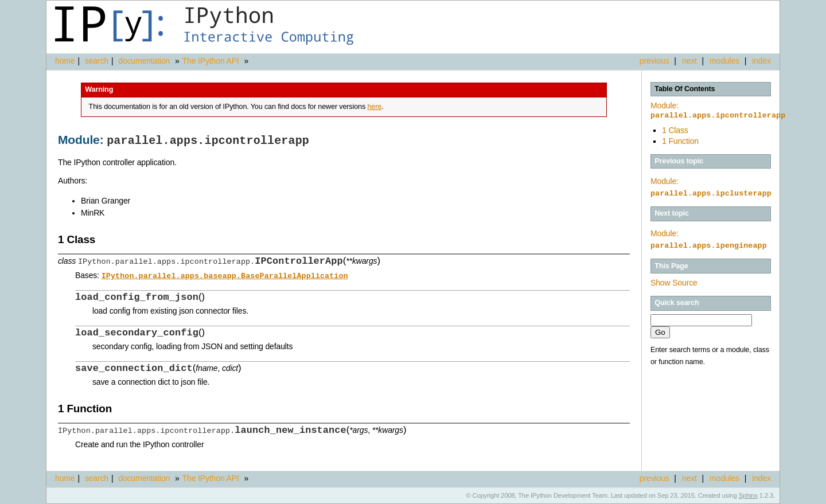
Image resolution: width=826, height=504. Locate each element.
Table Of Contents (685, 89)
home (65, 61)
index (761, 61)
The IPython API (211, 61)
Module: (718, 111)
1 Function (680, 141)
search (97, 61)
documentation (145, 61)
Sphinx (748, 495)
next (689, 61)
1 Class (675, 130)
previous (654, 61)
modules (724, 61)
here (374, 107)
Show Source (674, 283)
